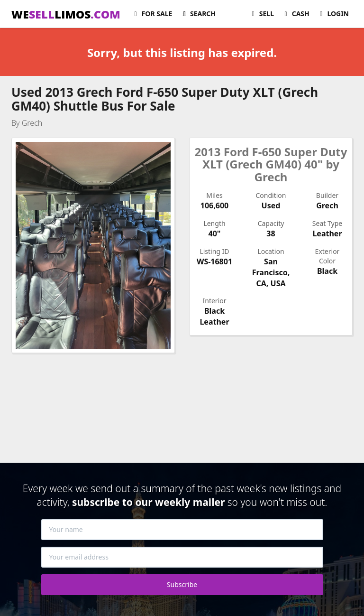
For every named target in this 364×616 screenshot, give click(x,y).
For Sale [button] (152, 14)
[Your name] (182, 530)
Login (333, 14)
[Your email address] (182, 557)
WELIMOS (66, 14)
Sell (261, 14)
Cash (296, 14)
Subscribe (182, 584)
